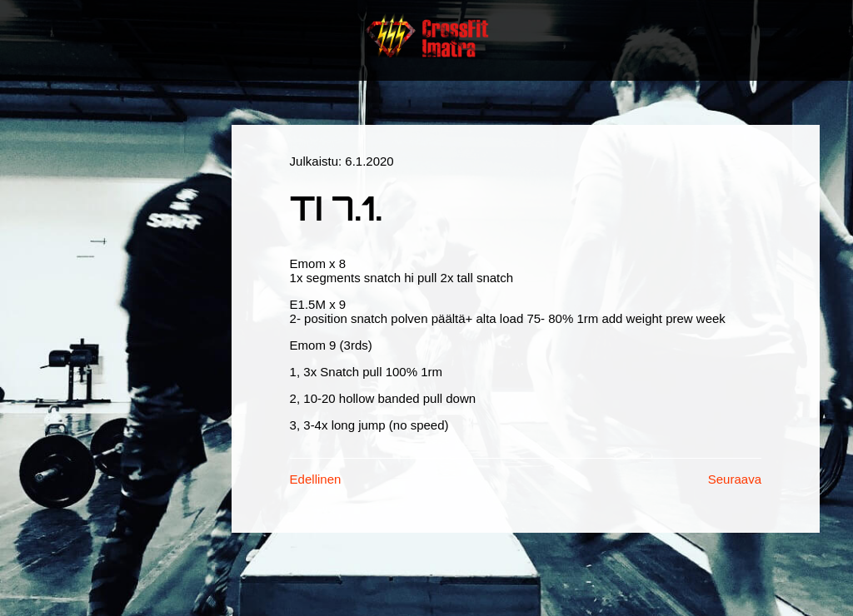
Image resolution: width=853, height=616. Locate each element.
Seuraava (735, 479)
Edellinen (316, 479)
